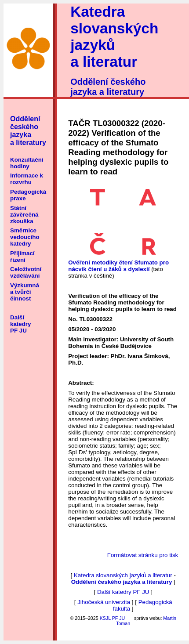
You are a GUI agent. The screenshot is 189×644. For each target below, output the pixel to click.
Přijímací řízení (22, 257)
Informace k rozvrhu (27, 179)
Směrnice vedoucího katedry (25, 237)
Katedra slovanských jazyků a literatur (114, 37)
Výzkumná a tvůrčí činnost (25, 292)
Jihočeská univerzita (104, 602)
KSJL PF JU (113, 618)
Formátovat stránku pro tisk (143, 555)
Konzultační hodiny (27, 163)
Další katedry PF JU (20, 324)
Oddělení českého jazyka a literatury (108, 87)
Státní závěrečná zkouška (24, 215)
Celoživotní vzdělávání (26, 272)
